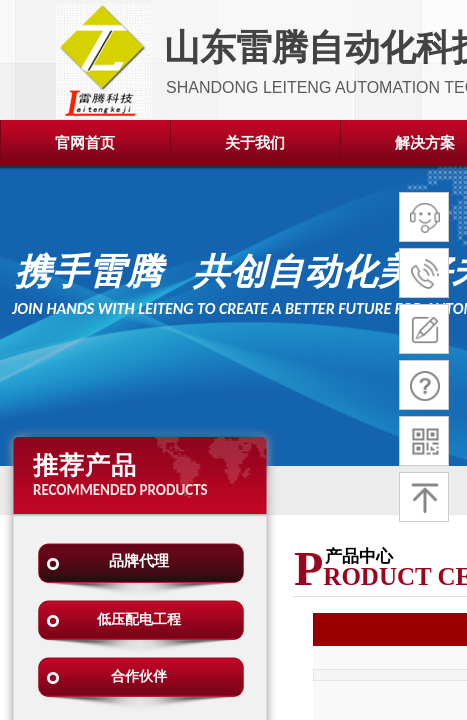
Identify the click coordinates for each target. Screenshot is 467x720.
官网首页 (85, 143)
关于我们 (255, 143)
